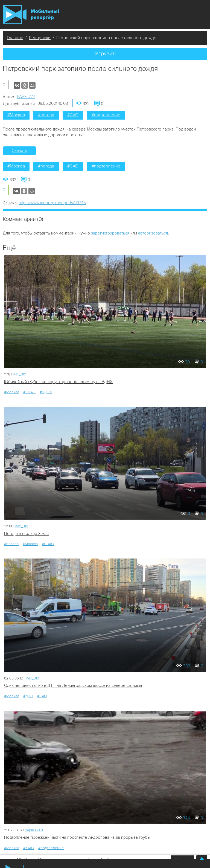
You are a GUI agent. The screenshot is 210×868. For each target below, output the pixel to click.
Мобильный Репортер (31, 15)
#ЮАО (29, 848)
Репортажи (40, 38)
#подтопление (106, 115)
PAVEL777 (26, 97)
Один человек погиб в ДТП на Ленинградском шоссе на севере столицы (73, 685)
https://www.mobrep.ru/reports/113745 (52, 203)
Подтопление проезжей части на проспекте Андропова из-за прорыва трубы (77, 837)
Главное (15, 38)
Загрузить (105, 54)
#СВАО (29, 392)
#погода (46, 115)
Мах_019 (19, 374)
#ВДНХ (46, 392)
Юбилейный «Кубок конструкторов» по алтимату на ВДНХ (58, 382)
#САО (73, 115)
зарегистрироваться (110, 233)
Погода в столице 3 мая (26, 534)
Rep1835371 (34, 830)
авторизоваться (153, 233)
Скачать (19, 151)
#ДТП (28, 696)
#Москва (16, 115)
